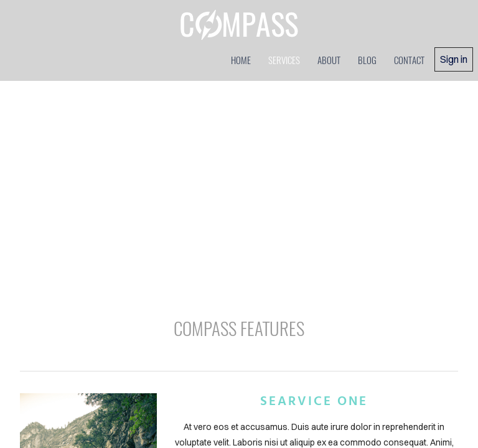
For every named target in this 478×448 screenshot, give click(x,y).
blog (367, 60)
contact (409, 60)
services (284, 60)
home (241, 60)
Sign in (454, 59)
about (329, 60)
